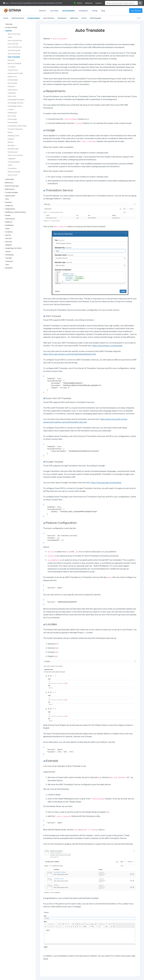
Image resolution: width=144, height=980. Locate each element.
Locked (11, 109)
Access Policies (11, 27)
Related (11, 139)
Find (7, 199)
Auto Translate (14, 57)
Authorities (10, 179)
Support (99, 3)
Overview (9, 24)
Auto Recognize (14, 50)
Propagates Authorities (17, 126)
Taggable (12, 158)
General (8, 202)
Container (12, 67)
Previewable (13, 122)
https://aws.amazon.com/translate (107, 345)
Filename (11, 86)
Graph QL (9, 205)
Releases (89, 3)
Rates (10, 132)
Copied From (13, 70)
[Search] (121, 3)
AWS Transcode (14, 34)
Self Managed (95, 18)
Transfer (9, 258)
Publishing (9, 225)
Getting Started (18, 18)
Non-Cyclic (12, 116)
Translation (12, 168)
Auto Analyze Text (15, 40)
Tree (7, 264)
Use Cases (54, 11)
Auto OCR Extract (15, 47)
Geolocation (13, 90)
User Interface (49, 18)
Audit (10, 37)
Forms (84, 18)
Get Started (136, 10)
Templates (10, 255)
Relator (11, 142)
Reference (74, 18)
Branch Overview (12, 186)
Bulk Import (10, 189)
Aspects (9, 31)
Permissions (10, 219)
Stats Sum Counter (15, 155)
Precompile (12, 119)
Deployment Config (15, 73)
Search (8, 235)
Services (9, 242)
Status (80, 3)
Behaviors (9, 182)
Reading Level (13, 135)
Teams (8, 251)
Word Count (12, 175)
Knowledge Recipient (16, 99)
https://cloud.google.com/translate (106, 482)
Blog (103, 11)
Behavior (11, 60)
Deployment (10, 196)
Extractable (12, 83)
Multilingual (12, 113)
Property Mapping (15, 129)
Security (8, 238)
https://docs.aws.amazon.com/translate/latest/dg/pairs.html (70, 354)
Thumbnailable (14, 162)
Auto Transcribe (14, 54)
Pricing (95, 11)
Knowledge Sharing (15, 103)
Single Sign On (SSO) (13, 248)
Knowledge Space (15, 106)
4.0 (138, 18)
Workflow (9, 268)
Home (6, 18)
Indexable (12, 93)
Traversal (9, 261)
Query (8, 228)
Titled (10, 165)
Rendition (11, 145)
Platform (43, 11)
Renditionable (13, 149)
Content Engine (33, 18)
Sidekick (8, 245)
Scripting (9, 232)
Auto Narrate (13, 44)
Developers (83, 11)
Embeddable (13, 80)
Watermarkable (14, 172)
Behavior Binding (14, 63)
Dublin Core (12, 76)
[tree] (19, 146)
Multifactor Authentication (16, 212)
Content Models (12, 192)
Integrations (10, 209)
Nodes (8, 215)
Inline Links (12, 96)
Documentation (69, 11)
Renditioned (13, 152)
